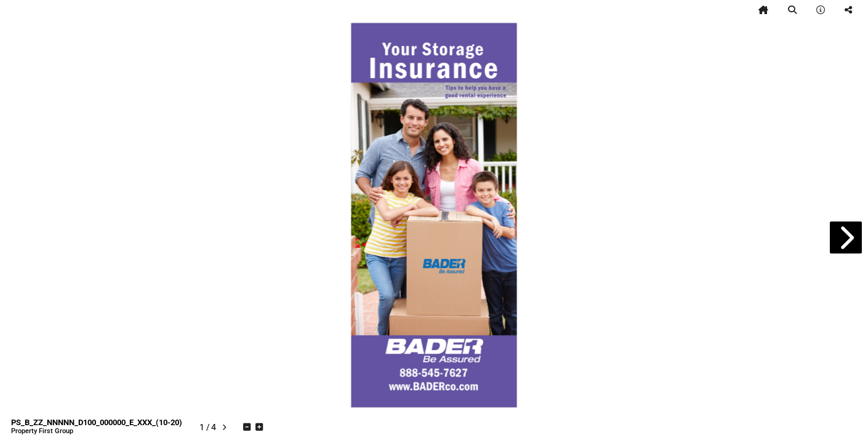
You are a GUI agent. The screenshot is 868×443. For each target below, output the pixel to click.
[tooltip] (763, 10)
